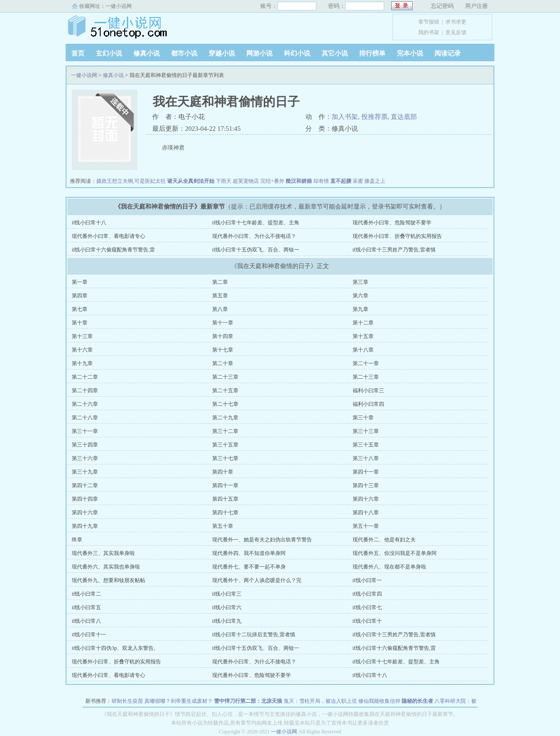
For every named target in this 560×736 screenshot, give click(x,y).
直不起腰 (341, 181)
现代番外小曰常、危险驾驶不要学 (392, 223)
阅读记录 (448, 53)
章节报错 (429, 22)
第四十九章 (85, 526)
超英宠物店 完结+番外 (259, 181)
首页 (78, 53)
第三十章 (363, 418)
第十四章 (223, 336)
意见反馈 (456, 32)
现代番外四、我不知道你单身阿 (249, 553)
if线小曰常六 (227, 607)
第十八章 (363, 350)
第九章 (360, 309)
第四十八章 (366, 513)
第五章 (220, 296)
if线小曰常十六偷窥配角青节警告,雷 (113, 250)
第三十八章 (366, 458)
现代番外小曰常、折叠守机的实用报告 (397, 236)
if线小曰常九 (227, 621)
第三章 (360, 282)
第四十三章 (366, 485)
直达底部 (404, 117)
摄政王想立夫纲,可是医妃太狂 (131, 181)
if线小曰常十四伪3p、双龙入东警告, (113, 648)
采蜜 (358, 181)
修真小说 (147, 53)
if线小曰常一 (367, 580)
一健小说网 (119, 6)
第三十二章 (225, 431)
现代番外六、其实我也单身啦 (106, 567)
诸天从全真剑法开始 (191, 181)
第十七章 (223, 350)
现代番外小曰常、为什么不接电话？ (254, 236)
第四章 (80, 296)
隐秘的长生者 (417, 701)
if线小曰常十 (367, 621)
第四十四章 (85, 499)
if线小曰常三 (227, 594)
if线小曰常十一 (89, 635)
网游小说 (259, 53)
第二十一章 (366, 363)
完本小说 (410, 53)
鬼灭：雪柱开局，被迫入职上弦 (320, 701)
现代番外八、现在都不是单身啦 (389, 567)
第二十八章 (85, 418)
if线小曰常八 (86, 621)
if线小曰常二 (86, 594)
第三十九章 (85, 472)
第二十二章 (85, 377)
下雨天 (224, 181)
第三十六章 (85, 458)
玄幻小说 (109, 53)
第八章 (220, 309)
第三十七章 (225, 458)
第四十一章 (366, 472)
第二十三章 (225, 377)
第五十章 (223, 526)
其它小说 (335, 53)
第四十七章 (225, 513)
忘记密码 (442, 6)
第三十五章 (225, 445)
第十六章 (82, 350)
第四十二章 (85, 485)
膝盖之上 (375, 181)
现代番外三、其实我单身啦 (103, 553)
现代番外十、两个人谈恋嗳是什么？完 (257, 580)
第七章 (80, 309)
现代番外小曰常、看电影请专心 (108, 236)
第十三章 (82, 336)
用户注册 (476, 6)
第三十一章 (85, 431)
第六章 (360, 296)
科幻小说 (297, 53)
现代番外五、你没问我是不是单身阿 (395, 553)
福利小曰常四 (368, 404)
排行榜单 (372, 53)
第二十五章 (225, 391)
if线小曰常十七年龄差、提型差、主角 (256, 223)
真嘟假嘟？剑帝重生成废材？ (178, 701)
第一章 (80, 282)
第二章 (220, 282)
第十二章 (363, 323)
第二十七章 (225, 404)
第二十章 (223, 363)
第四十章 (223, 472)
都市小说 (184, 53)
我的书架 (429, 32)
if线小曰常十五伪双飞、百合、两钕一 (256, 250)
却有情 (321, 181)
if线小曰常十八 (89, 223)
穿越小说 (222, 53)
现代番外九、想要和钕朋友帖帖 (108, 580)
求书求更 (456, 22)
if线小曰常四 (367, 594)
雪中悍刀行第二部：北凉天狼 (248, 701)
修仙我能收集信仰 (379, 701)
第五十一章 (366, 526)
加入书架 (345, 117)
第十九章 (82, 363)
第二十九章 (225, 418)
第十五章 (363, 336)
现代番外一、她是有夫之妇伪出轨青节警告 (262, 540)
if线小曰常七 (367, 607)
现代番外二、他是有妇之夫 (384, 540)
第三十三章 (366, 431)
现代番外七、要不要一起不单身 (249, 567)
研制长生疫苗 (127, 701)
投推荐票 (374, 117)
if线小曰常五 (86, 607)
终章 (77, 540)
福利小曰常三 (368, 391)
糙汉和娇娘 (299, 181)
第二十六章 (85, 404)
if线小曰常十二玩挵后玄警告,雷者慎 (254, 635)
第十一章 (223, 323)
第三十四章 (85, 445)
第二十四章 (85, 391)
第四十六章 (366, 499)
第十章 (80, 323)
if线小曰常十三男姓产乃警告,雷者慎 (394, 250)
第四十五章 (225, 499)
